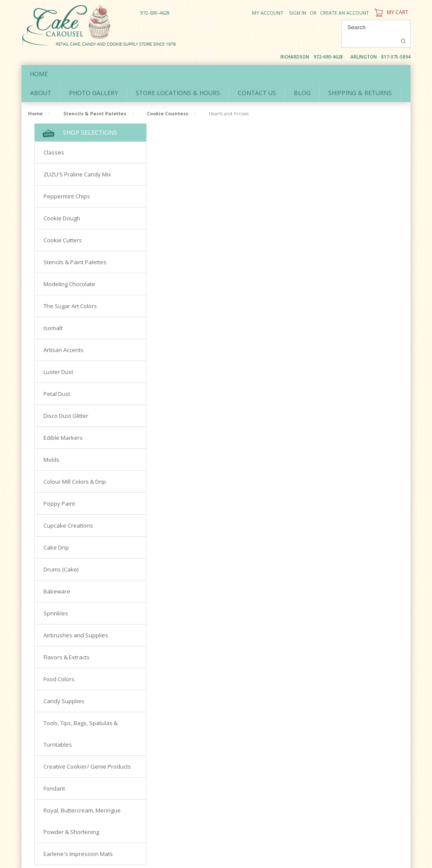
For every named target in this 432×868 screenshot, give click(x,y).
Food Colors (59, 665)
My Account (268, 13)
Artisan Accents (64, 336)
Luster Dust (58, 358)
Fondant (54, 774)
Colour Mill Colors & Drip (75, 467)
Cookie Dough (62, 204)
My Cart (390, 12)
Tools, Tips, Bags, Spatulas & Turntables (81, 720)
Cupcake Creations (68, 511)
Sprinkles (56, 599)
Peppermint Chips (67, 182)
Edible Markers (63, 423)
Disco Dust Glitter (66, 402)
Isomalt (53, 314)
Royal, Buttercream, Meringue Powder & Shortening (82, 807)
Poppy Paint (59, 489)
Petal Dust (57, 380)
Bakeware (57, 577)
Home (39, 60)
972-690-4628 (155, 13)
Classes (54, 138)
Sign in (298, 13)
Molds (51, 445)
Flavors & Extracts (67, 643)
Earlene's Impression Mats (78, 840)
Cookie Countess (168, 99)
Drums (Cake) (61, 555)
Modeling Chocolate (69, 270)
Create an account (345, 13)
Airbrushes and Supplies (76, 621)
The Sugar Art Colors (70, 292)
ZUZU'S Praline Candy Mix (77, 160)
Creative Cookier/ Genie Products (87, 752)
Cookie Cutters (63, 226)
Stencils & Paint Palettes (95, 99)
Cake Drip (56, 533)
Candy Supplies (64, 687)
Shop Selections (80, 119)
